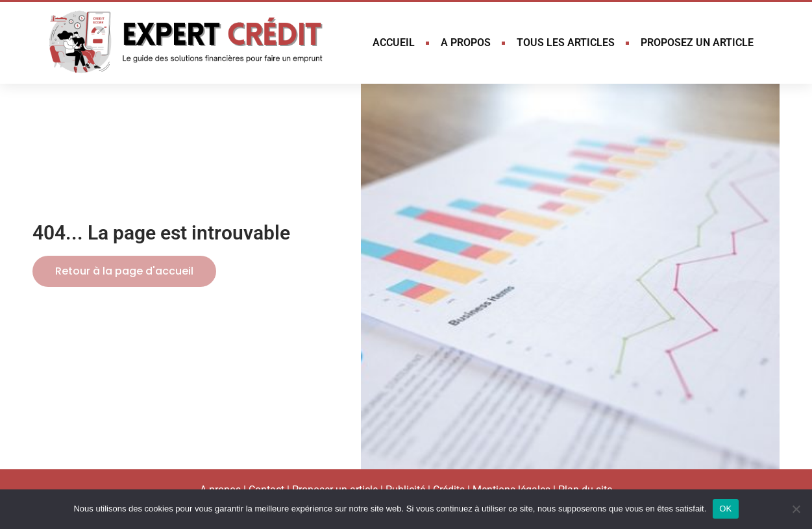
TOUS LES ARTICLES (566, 43)
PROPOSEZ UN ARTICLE (697, 43)
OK (725, 509)
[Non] (796, 509)
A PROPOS (466, 43)
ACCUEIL (394, 43)
